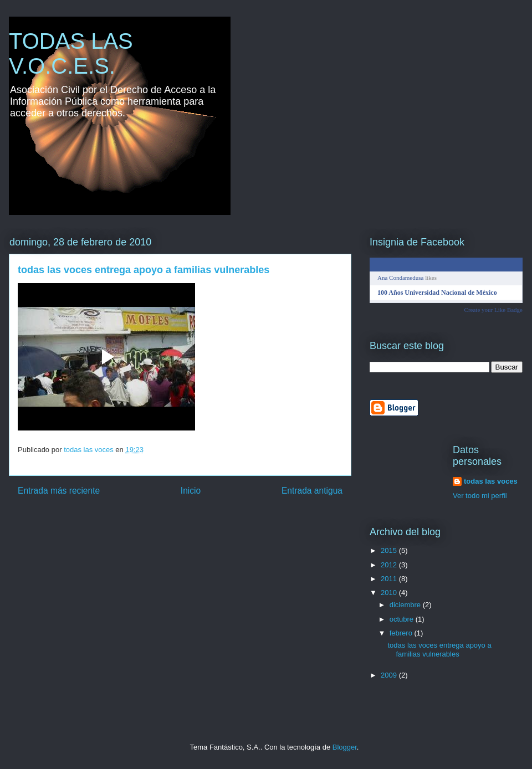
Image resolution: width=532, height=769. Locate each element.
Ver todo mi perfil (480, 496)
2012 (390, 565)
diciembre (406, 605)
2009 (390, 675)
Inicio (191, 491)
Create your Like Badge (493, 310)
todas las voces (491, 481)
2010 (390, 593)
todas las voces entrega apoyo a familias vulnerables (439, 650)
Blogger (345, 747)
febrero (402, 633)
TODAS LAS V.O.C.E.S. (71, 53)
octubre (403, 619)
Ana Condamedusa (400, 278)
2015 (390, 550)
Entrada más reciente (59, 491)
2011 (390, 579)
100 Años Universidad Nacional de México (437, 293)
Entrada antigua (312, 491)
